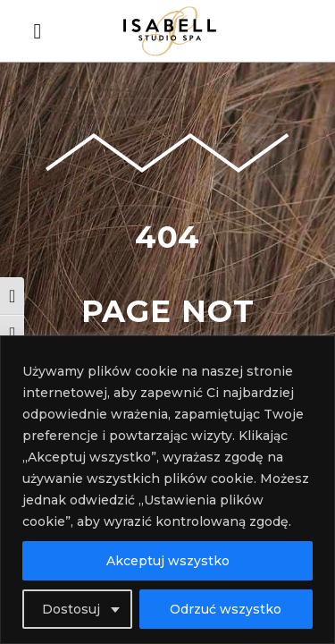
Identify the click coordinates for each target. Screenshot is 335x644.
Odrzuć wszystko (226, 609)
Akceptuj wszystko (168, 561)
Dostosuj (71, 609)
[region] (167, 490)
